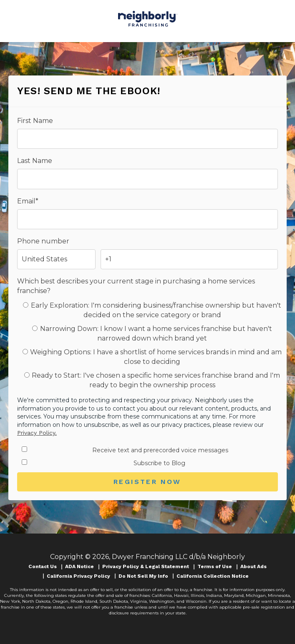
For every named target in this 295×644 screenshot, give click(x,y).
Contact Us (43, 566)
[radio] (152, 310)
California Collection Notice (213, 576)
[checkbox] (147, 345)
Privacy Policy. (37, 433)
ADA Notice (79, 566)
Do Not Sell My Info (143, 576)
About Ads (253, 566)
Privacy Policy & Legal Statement (146, 566)
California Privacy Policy (78, 576)
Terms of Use (215, 566)
